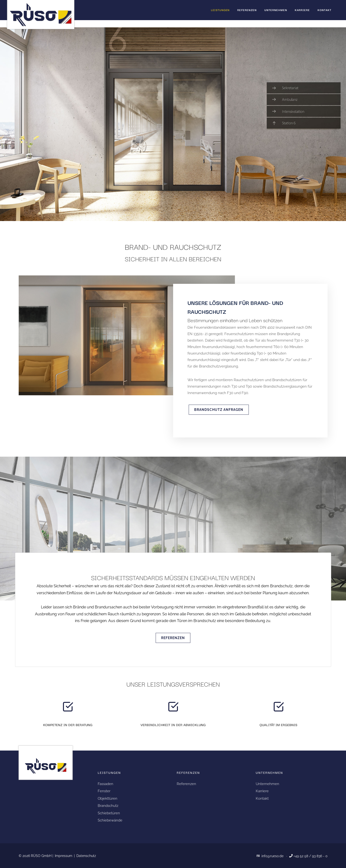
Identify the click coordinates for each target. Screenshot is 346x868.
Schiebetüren (109, 813)
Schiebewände (110, 820)
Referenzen (173, 638)
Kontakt (262, 798)
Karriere (262, 791)
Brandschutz (108, 806)
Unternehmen (267, 784)
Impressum (64, 856)
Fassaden (105, 784)
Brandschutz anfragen (219, 410)
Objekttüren (108, 798)
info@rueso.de (272, 856)
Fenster (104, 791)
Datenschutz (86, 856)
